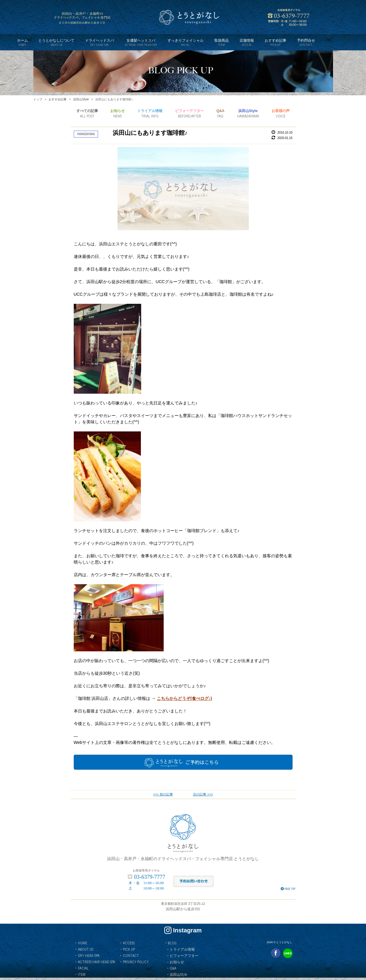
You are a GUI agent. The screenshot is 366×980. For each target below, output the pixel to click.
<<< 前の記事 (163, 794)
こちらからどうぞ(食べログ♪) (184, 698)
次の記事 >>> (203, 794)
